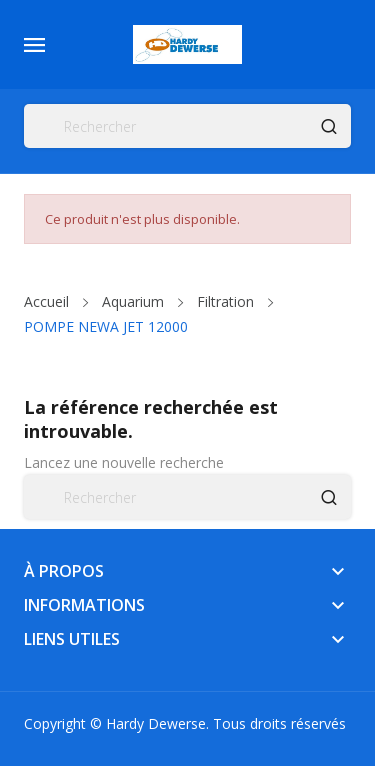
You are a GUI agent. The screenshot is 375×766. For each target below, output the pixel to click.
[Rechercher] (187, 126)
